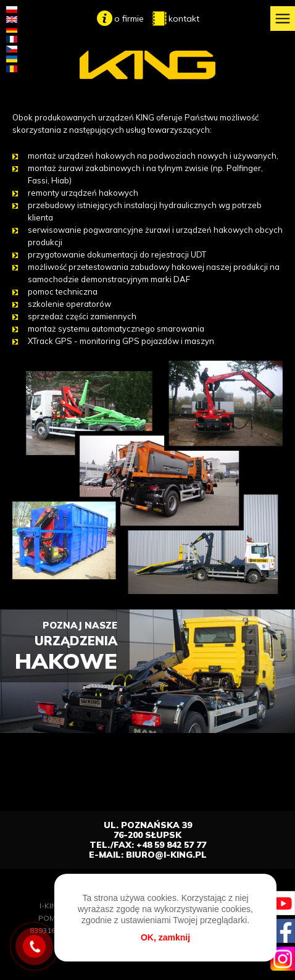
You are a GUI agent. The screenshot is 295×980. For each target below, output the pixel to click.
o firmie (129, 19)
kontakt (184, 19)
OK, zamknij (165, 937)
